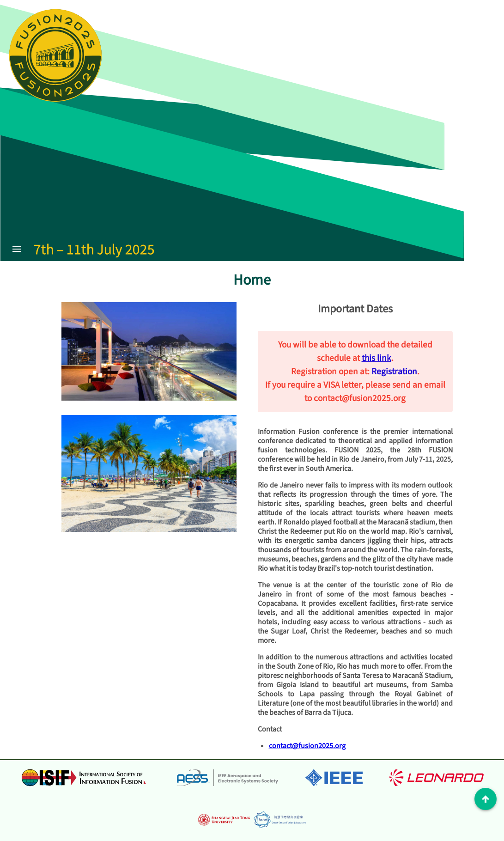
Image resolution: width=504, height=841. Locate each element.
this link (376, 358)
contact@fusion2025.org (307, 746)
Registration (394, 372)
